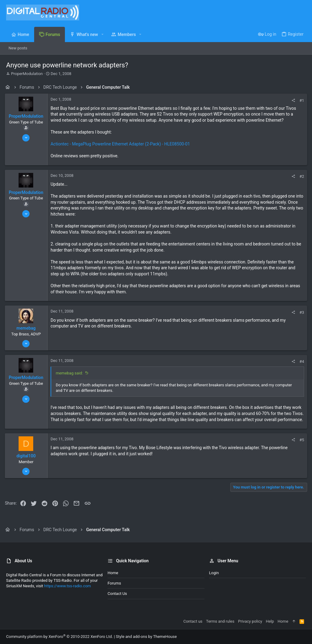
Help (270, 621)
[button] (103, 34)
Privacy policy (250, 621)
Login (214, 573)
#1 (301, 100)
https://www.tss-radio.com (68, 586)
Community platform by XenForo (59, 637)
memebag (27, 328)
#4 (301, 361)
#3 (301, 312)
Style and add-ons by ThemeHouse (146, 637)
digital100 (27, 462)
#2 (301, 176)
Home (113, 573)
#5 (301, 446)
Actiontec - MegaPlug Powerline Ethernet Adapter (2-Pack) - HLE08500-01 (121, 144)
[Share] (292, 100)
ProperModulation (27, 74)
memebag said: (71, 373)
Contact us (117, 594)
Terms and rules (220, 621)
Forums (114, 583)
